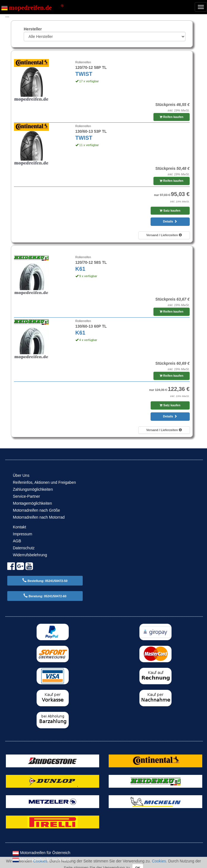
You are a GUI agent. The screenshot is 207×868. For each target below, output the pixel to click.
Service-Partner (26, 496)
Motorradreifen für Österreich (41, 853)
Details (170, 221)
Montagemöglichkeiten (32, 503)
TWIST (84, 74)
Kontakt (19, 527)
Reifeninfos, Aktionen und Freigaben (44, 482)
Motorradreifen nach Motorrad (39, 517)
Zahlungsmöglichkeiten (33, 489)
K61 (80, 269)
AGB (17, 541)
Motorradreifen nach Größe (36, 510)
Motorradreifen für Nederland (41, 859)
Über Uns (21, 475)
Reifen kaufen (171, 117)
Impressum (22, 534)
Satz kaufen (170, 211)
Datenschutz (24, 548)
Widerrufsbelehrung (30, 555)
